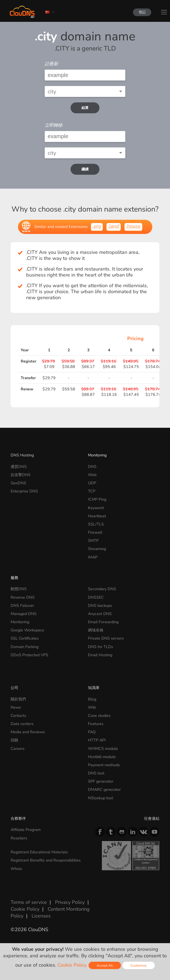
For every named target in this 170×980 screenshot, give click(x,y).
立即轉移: (54, 125)
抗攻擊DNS (21, 475)
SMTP (93, 541)
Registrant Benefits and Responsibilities (46, 860)
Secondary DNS (102, 589)
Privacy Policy (70, 902)
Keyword (96, 508)
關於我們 (18, 699)
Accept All (105, 965)
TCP (92, 491)
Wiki (92, 707)
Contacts (18, 715)
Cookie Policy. (72, 965)
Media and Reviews (28, 732)
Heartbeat (97, 516)
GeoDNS (18, 483)
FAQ (92, 732)
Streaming (97, 549)
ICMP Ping (97, 499)
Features (96, 724)
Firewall (95, 532)
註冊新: (52, 64)
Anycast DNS (100, 614)
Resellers (19, 838)
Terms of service (29, 902)
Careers (18, 749)
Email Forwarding (103, 622)
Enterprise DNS (24, 491)
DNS (92, 467)
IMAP (93, 557)
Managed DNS (24, 614)
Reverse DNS (23, 597)
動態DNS (19, 589)
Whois (16, 869)
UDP (92, 483)
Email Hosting (100, 655)
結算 (85, 108)
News (16, 707)
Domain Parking (25, 647)
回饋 (14, 740)
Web (92, 475)
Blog (92, 699)
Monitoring (97, 455)
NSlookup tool (101, 798)
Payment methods (104, 765)
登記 (139, 12)
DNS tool (96, 773)
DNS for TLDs (101, 647)
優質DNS (19, 467)
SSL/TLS (96, 524)
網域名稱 (96, 630)
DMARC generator (104, 789)
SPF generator (101, 781)
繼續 (85, 169)
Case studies (99, 715)
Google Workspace (27, 630)
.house (133, 226)
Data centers (22, 724)
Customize (139, 965)
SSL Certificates (25, 638)
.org (97, 226)
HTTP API (97, 740)
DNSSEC (96, 597)
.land (114, 226)
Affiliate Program (26, 830)
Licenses (41, 916)
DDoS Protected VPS (29, 655)
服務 (14, 578)
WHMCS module (103, 749)
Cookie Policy (25, 909)
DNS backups (100, 605)
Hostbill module (102, 757)
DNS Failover (22, 605)
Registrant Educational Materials (39, 852)
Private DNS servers (106, 638)
